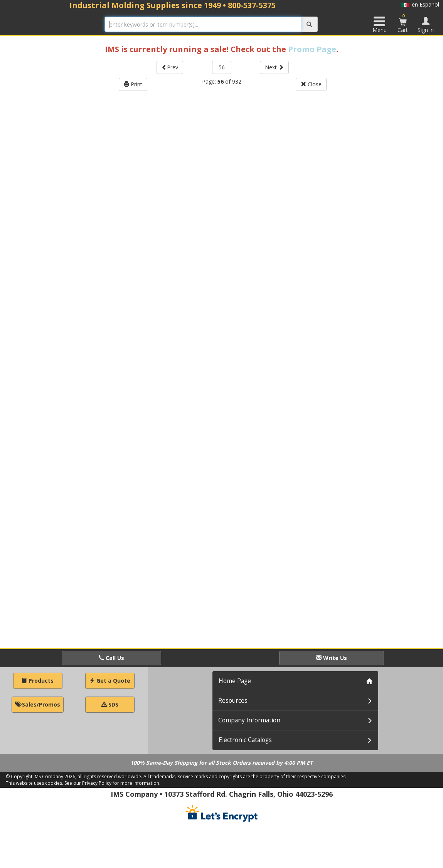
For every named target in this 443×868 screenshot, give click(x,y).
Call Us (111, 658)
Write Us (332, 658)
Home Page (235, 681)
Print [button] (133, 84)
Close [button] (311, 84)
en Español (420, 4)
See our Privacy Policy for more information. (112, 783)
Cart (403, 23)
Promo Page (312, 49)
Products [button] (38, 681)
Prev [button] (170, 67)
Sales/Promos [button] (38, 704)
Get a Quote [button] (110, 681)
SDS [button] (110, 704)
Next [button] (274, 67)
